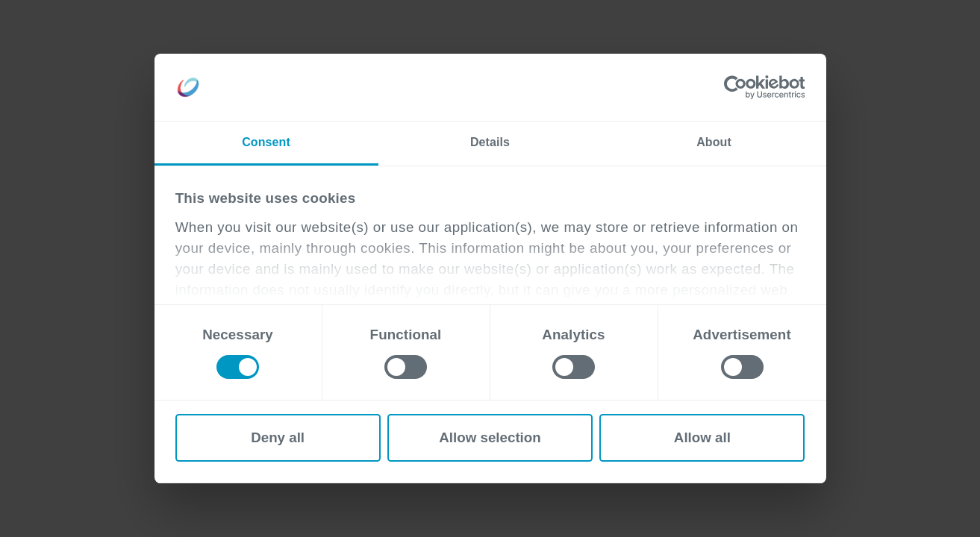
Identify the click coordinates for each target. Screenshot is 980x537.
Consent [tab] (266, 142)
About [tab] (714, 142)
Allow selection (490, 437)
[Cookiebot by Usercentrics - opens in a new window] (739, 87)
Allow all (702, 437)
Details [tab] (490, 142)
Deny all (278, 437)
